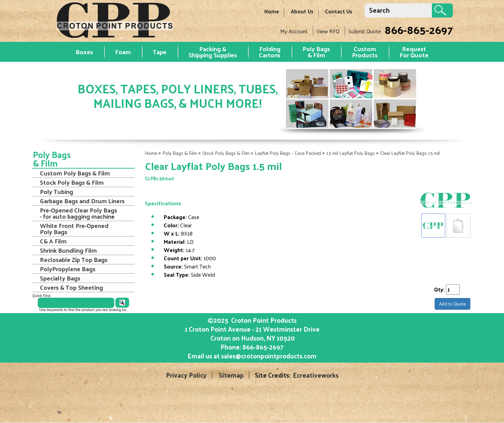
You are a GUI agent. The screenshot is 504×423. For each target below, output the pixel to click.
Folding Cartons (270, 52)
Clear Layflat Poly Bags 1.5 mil (410, 153)
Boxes (84, 52)
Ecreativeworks (316, 375)
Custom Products (365, 52)
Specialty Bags (60, 278)
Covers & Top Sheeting (71, 287)
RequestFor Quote (414, 52)
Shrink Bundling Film (68, 250)
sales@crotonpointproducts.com (269, 356)
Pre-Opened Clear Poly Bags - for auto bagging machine (78, 213)
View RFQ (328, 31)
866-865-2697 (419, 30)
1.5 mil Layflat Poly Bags (351, 153)
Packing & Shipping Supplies (213, 52)
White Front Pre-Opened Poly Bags (74, 229)
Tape (160, 52)
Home (272, 11)
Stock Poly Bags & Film (226, 153)
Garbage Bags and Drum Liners (82, 201)
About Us (302, 11)
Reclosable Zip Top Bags (74, 260)
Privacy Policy (186, 375)
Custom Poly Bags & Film (75, 173)
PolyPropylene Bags (68, 269)
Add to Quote (453, 304)
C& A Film (53, 241)
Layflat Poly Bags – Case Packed (288, 153)
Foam (123, 52)
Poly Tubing (56, 192)
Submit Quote (365, 31)
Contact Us (339, 11)
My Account (294, 31)
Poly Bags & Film (316, 52)
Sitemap (231, 375)
